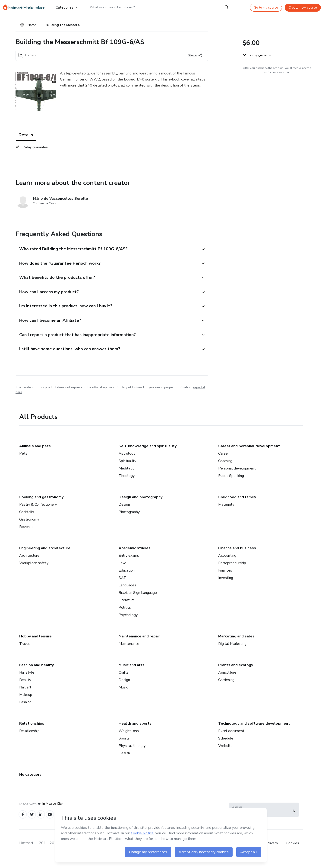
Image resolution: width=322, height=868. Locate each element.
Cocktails (27, 521)
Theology (127, 485)
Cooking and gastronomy (41, 507)
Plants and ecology (236, 675)
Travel (25, 653)
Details (26, 137)
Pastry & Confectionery (38, 514)
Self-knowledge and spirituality (148, 456)
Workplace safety (34, 572)
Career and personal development (249, 456)
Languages (127, 595)
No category (30, 784)
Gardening (226, 689)
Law (122, 572)
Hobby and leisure (35, 646)
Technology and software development (254, 733)
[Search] (227, 7)
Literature (127, 610)
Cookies (293, 854)
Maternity (226, 514)
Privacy (273, 854)
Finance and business (237, 558)
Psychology (128, 624)
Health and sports (135, 733)
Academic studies (135, 558)
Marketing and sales (236, 646)
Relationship (29, 740)
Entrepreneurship (232, 572)
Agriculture (227, 682)
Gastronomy (29, 529)
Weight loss (129, 740)
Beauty (25, 689)
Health (124, 763)
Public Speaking (231, 485)
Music (123, 697)
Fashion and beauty (36, 675)
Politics (125, 617)
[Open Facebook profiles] (23, 825)
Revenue (26, 536)
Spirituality (127, 470)
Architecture (29, 565)
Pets (23, 463)
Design (124, 514)
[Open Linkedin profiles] (44, 825)
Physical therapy (132, 755)
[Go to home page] (25, 7)
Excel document (231, 740)
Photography (129, 521)
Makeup (26, 704)
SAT (122, 587)
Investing (226, 587)
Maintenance (129, 653)
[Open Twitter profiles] (34, 825)
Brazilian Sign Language (138, 602)
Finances (225, 580)
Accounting (227, 565)
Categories (66, 7)
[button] (107, 251)
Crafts (124, 682)
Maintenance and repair (139, 646)
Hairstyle (27, 682)
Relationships (32, 733)
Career (224, 463)
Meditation (128, 478)
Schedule (226, 748)
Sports (124, 748)
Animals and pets (35, 456)
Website (225, 755)
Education (127, 580)
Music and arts (131, 675)
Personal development (237, 478)
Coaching (225, 470)
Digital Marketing (232, 653)
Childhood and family (237, 507)
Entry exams (129, 565)
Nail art (25, 697)
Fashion (25, 712)
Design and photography (140, 507)
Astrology (127, 463)
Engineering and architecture (45, 558)
